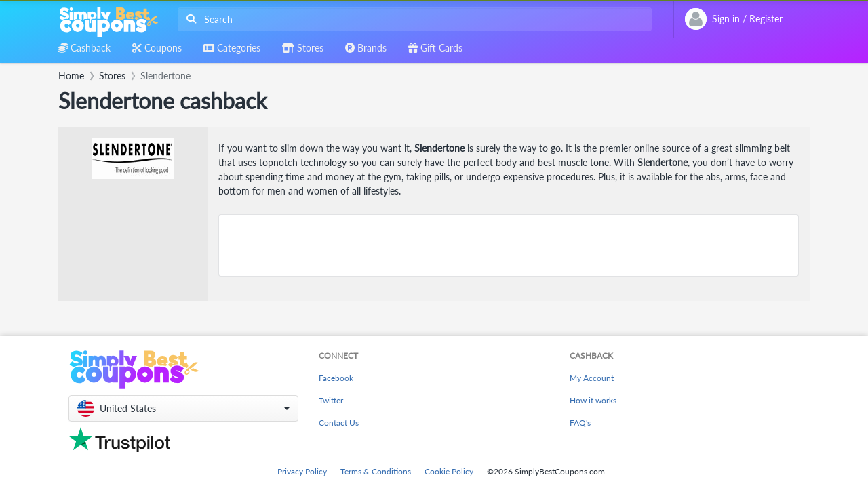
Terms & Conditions (376, 471)
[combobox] (412, 19)
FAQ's (580, 423)
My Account (592, 378)
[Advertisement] (509, 245)
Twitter (331, 400)
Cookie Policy (449, 471)
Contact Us (339, 423)
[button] (183, 408)
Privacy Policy (302, 471)
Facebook (336, 378)
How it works (593, 400)
